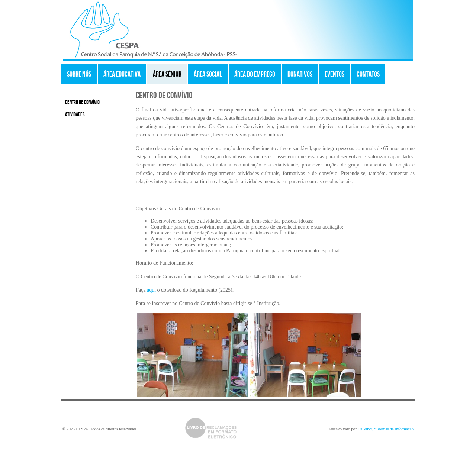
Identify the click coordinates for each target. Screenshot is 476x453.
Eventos (335, 74)
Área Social (208, 74)
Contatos (368, 74)
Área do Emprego (255, 74)
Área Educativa (122, 74)
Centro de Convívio (82, 103)
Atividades (75, 115)
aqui (151, 290)
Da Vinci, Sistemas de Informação (386, 429)
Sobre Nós (79, 74)
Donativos (300, 74)
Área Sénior (167, 74)
